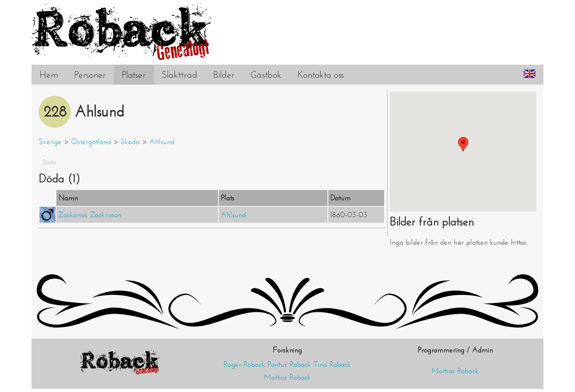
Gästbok (266, 75)
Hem (49, 75)
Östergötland (91, 142)
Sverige (50, 142)
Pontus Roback (289, 364)
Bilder (224, 75)
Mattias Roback (287, 377)
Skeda (130, 142)
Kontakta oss (321, 75)
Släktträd (179, 75)
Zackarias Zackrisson (90, 215)
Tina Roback (332, 364)
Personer (90, 75)
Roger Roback (244, 364)
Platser (134, 75)
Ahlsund (162, 142)
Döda (49, 162)
